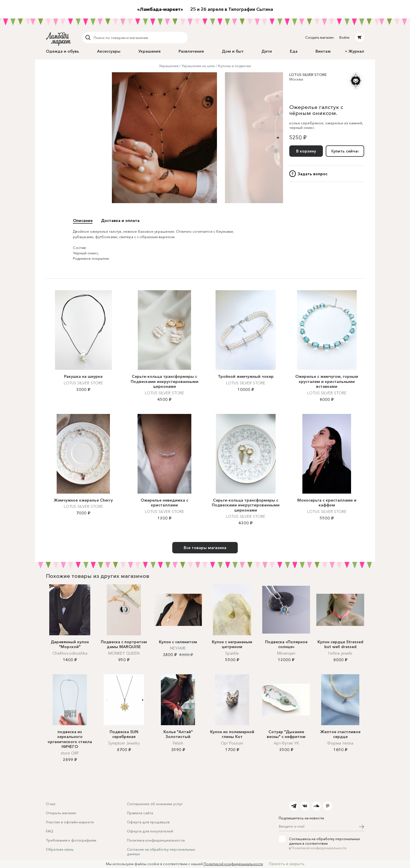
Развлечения (191, 51)
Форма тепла (340, 743)
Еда (294, 51)
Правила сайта (140, 813)
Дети (267, 51)
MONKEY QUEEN (124, 653)
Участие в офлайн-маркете (70, 822)
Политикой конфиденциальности (319, 848)
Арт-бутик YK (286, 743)
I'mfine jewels (340, 653)
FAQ (50, 831)
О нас (51, 804)
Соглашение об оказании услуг (155, 804)
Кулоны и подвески (234, 66)
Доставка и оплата (120, 220)
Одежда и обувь (62, 51)
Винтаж (323, 51)
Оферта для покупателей (150, 831)
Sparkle (232, 653)
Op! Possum (232, 743)
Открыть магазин (61, 813)
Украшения (149, 51)
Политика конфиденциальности (156, 840)
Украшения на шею (198, 66)
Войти (344, 37)
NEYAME (178, 648)
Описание (83, 220)
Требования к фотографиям (71, 840)
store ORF (70, 753)
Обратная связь (60, 849)
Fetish (178, 743)
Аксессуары (109, 51)
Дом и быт (233, 51)
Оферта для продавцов (148, 822)
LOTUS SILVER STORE (308, 75)
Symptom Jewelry (124, 743)
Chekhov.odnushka (70, 653)
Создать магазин (319, 37)
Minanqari (286, 653)
